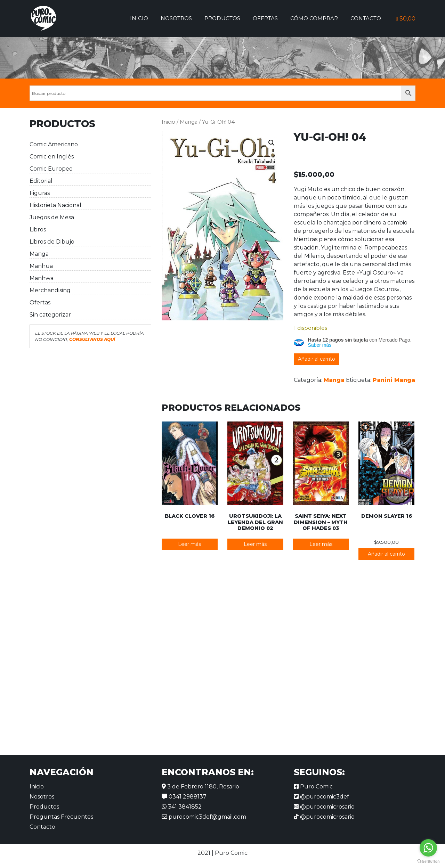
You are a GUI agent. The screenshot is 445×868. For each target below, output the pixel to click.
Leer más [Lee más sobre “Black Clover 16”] (189, 544)
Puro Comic (313, 787)
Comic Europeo (51, 169)
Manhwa (42, 278)
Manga (39, 254)
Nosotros (176, 18)
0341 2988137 (184, 797)
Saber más (320, 345)
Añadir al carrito (317, 359)
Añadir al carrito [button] (386, 554)
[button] (272, 143)
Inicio (139, 18)
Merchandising (50, 290)
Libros (38, 230)
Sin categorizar (50, 315)
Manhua (41, 266)
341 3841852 (182, 807)
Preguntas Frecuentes (61, 817)
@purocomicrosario (324, 807)
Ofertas (265, 18)
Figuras (40, 193)
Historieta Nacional (55, 205)
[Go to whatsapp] (428, 848)
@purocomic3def (321, 797)
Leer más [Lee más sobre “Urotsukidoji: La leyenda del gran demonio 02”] (255, 544)
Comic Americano (54, 144)
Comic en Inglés (52, 157)
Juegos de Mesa (52, 217)
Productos (222, 18)
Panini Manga (394, 380)
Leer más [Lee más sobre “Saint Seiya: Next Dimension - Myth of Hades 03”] (321, 544)
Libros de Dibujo (52, 242)
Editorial (41, 181)
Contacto (366, 18)
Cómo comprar (314, 18)
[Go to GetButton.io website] (428, 861)
